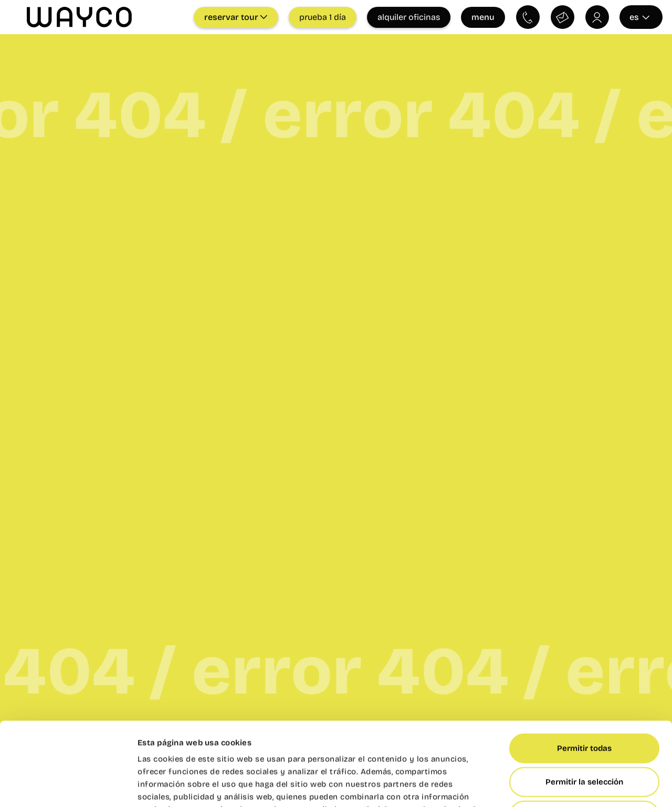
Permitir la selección (584, 703)
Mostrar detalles (577, 787)
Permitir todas (584, 670)
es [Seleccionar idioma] (640, 17)
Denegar (585, 737)
